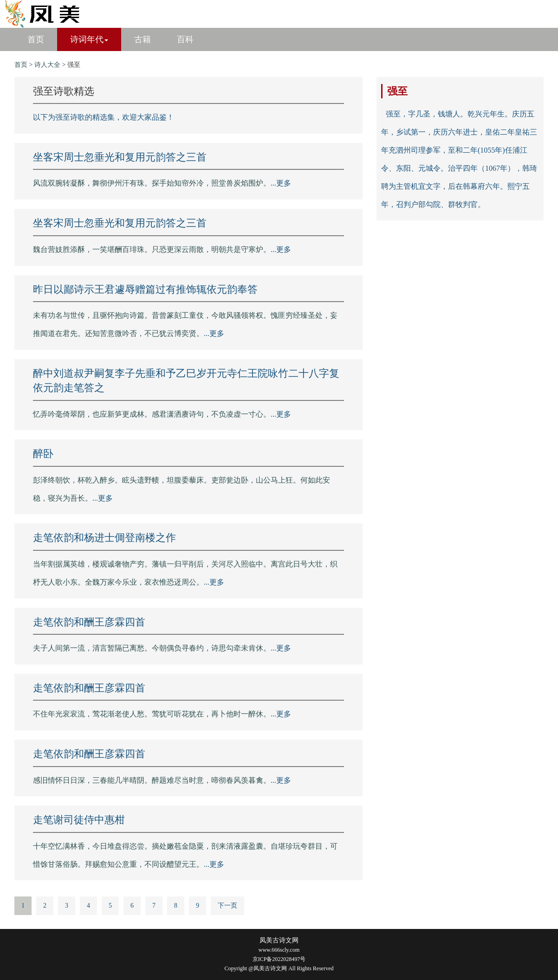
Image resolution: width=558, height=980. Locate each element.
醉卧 (43, 454)
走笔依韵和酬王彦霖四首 (89, 622)
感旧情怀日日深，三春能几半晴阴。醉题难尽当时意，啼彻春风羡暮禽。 (152, 780)
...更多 (281, 183)
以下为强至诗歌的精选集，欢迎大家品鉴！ (104, 117)
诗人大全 (47, 65)
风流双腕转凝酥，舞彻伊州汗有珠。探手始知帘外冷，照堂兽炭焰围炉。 (152, 183)
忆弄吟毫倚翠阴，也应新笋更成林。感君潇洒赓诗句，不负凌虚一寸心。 (152, 414)
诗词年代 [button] (89, 39)
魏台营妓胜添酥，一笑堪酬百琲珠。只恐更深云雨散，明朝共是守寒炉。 (152, 249)
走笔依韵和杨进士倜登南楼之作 (104, 538)
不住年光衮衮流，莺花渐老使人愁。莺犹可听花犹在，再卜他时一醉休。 (152, 714)
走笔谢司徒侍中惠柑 (79, 820)
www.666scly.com (279, 950)
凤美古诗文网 (279, 940)
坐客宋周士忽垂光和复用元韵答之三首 (120, 157)
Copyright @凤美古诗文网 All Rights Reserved (279, 968)
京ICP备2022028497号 (279, 959)
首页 (36, 39)
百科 (185, 39)
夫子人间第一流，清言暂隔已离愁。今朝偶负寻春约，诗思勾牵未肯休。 (152, 648)
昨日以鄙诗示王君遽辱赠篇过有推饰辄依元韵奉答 (145, 289)
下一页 (227, 906)
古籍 (143, 39)
